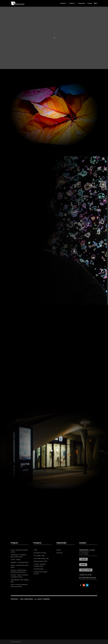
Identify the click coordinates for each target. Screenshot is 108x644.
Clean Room (82, 3)
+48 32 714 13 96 (85, 575)
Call (83, 559)
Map (82, 565)
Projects (72, 3)
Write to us (85, 570)
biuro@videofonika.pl (88, 578)
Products (63, 3)
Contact (90, 3)
